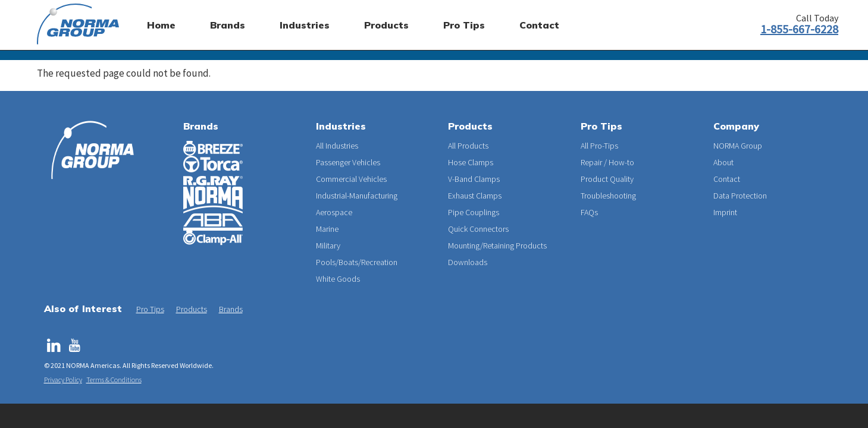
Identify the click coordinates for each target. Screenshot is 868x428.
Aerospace (334, 212)
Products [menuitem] (386, 25)
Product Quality (607, 179)
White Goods (338, 279)
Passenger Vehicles (348, 162)
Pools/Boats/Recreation (357, 262)
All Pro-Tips (599, 146)
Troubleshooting (608, 196)
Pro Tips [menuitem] (464, 25)
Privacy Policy (63, 380)
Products (192, 309)
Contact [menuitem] (539, 25)
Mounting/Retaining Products (497, 246)
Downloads (468, 262)
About (723, 162)
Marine (327, 229)
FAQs (589, 212)
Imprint (725, 212)
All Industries (337, 146)
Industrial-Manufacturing (357, 196)
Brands (201, 126)
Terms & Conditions (114, 380)
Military (328, 246)
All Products (468, 146)
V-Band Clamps (474, 179)
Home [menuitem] (161, 25)
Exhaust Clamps (475, 196)
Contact (727, 179)
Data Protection (740, 196)
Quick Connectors (478, 229)
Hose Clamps (471, 162)
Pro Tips (150, 309)
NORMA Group (738, 146)
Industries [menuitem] (305, 25)
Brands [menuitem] (228, 25)
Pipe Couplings (474, 212)
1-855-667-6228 (799, 29)
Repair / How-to (607, 162)
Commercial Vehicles (351, 179)
